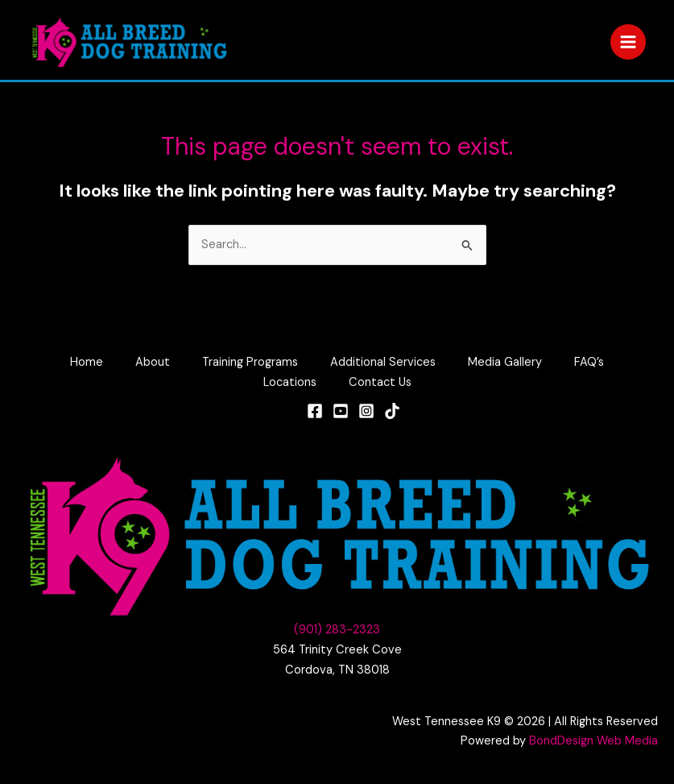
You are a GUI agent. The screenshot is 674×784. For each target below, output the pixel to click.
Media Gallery (505, 362)
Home (87, 362)
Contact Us (380, 382)
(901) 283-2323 (337, 630)
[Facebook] (315, 411)
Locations (290, 382)
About (153, 362)
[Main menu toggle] (628, 42)
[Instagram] (366, 411)
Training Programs (250, 362)
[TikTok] (392, 411)
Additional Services (383, 362)
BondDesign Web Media (593, 741)
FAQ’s (589, 362)
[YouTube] (341, 411)
